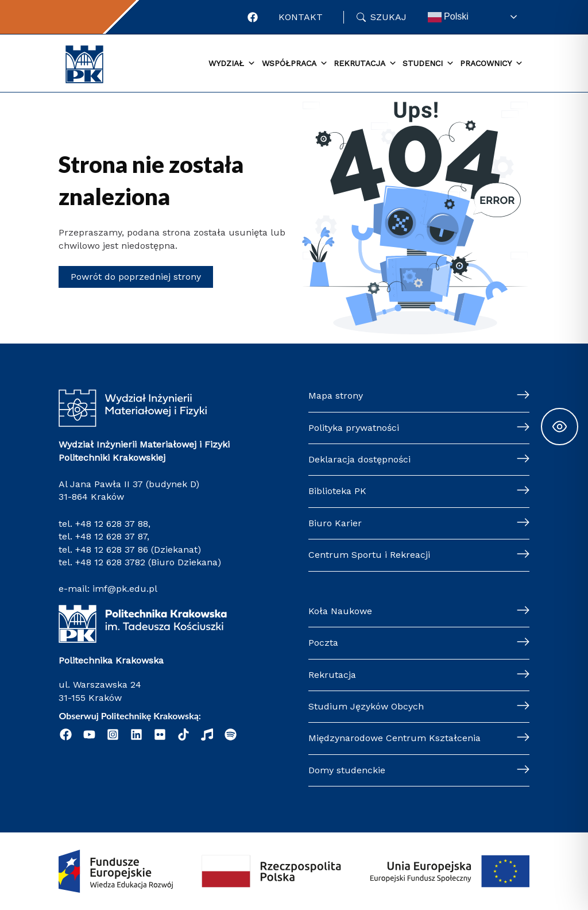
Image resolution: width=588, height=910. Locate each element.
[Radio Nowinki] (207, 734)
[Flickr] (160, 734)
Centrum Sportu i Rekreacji (369, 555)
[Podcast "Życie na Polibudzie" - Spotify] (231, 734)
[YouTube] (89, 734)
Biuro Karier (335, 523)
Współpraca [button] (295, 64)
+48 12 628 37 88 (112, 524)
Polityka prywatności (354, 428)
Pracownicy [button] (492, 64)
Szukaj (388, 17)
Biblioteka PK (337, 491)
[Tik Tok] (183, 734)
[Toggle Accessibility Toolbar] (560, 427)
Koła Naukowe (340, 611)
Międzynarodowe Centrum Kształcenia (394, 738)
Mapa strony (336, 396)
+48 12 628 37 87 (111, 536)
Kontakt (301, 17)
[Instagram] (113, 734)
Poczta (323, 643)
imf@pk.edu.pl (125, 589)
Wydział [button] (232, 64)
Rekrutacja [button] (365, 64)
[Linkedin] (136, 734)
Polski (448, 17)
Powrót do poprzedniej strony (136, 277)
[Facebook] (253, 17)
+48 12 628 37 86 (112, 550)
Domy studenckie (347, 770)
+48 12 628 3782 (110, 562)
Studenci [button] (428, 64)
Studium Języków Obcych (366, 706)
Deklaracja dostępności (359, 459)
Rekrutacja (332, 675)
